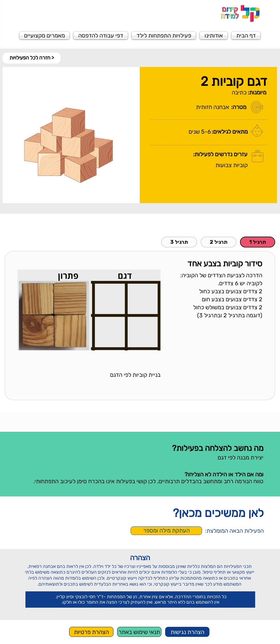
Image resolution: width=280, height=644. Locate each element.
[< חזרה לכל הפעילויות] (32, 58)
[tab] (258, 242)
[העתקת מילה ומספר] (166, 531)
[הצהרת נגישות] (187, 632)
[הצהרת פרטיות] (91, 632)
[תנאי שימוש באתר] (139, 632)
